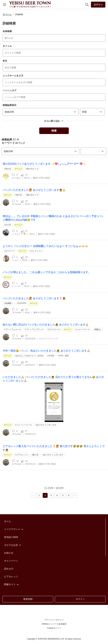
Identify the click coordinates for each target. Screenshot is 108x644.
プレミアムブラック (35, 329)
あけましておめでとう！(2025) (30, 356)
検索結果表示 (10, 105)
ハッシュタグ (10, 90)
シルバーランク (83, 329)
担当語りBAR (11, 537)
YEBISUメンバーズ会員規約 (54, 624)
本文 (5, 61)
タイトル (7, 46)
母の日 (8, 169)
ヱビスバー (10, 251)
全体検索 (7, 31)
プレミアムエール (13, 329)
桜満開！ (9, 303)
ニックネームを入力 (13, 76)
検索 (54, 131)
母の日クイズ (33, 169)
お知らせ (9, 553)
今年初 (51, 356)
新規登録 (28, 599)
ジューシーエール (24, 425)
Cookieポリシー (54, 628)
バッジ (19, 169)
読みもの (9, 569)
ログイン (98, 5)
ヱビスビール (54, 329)
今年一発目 (64, 356)
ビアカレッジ (22, 455)
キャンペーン (11, 561)
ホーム (7, 14)
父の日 (8, 225)
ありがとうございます (46, 425)
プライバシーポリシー (54, 620)
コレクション (37, 251)
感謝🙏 (98, 329)
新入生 (36, 455)
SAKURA (22, 303)
